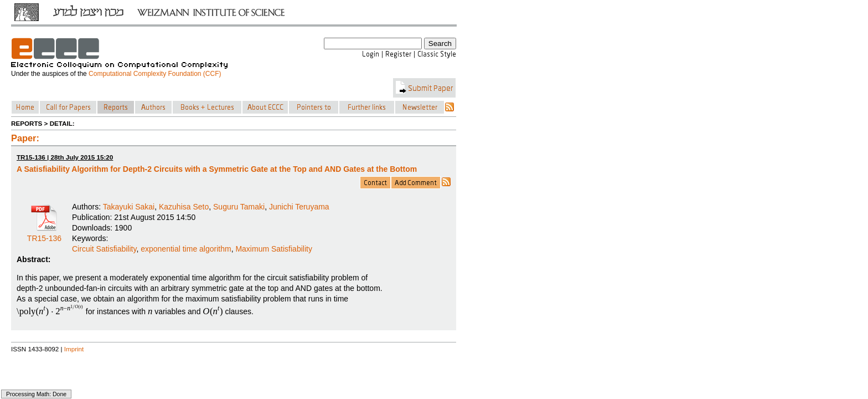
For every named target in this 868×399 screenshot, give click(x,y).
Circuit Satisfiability (104, 249)
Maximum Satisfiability (273, 249)
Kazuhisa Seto (184, 207)
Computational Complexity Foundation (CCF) (155, 74)
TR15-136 (44, 234)
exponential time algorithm (186, 249)
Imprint (74, 349)
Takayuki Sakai (129, 207)
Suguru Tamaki (239, 207)
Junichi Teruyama (299, 207)
